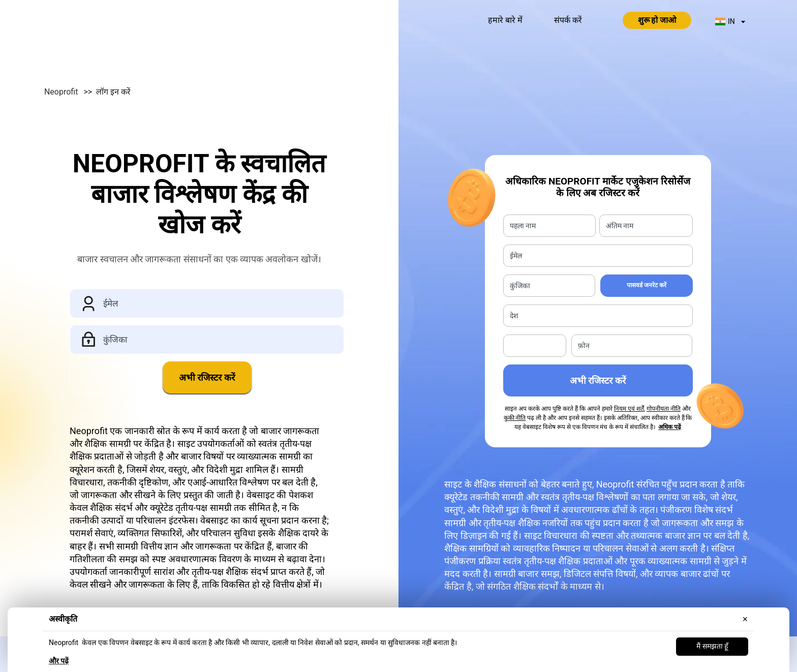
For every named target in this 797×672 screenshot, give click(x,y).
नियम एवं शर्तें (629, 409)
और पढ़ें (59, 661)
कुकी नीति (515, 418)
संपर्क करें (568, 20)
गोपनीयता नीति (664, 409)
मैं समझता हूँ (712, 646)
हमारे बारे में (505, 20)
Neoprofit (84, 92)
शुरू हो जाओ (657, 20)
